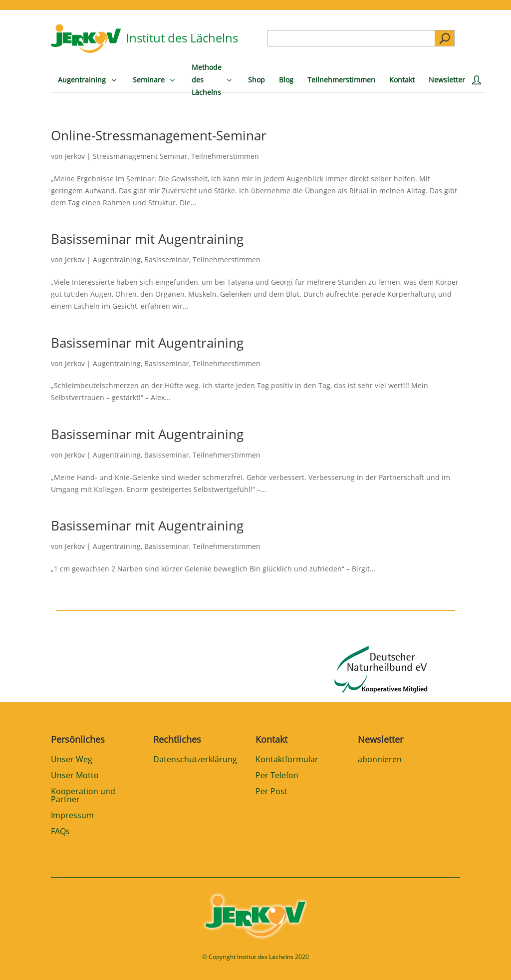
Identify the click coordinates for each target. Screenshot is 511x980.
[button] (22, 958)
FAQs (60, 832)
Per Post (271, 792)
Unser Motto (75, 776)
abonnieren (380, 760)
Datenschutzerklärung (195, 760)
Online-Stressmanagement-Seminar (159, 135)
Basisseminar (167, 259)
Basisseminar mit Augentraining (147, 239)
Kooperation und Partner (83, 796)
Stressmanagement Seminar (140, 156)
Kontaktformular (287, 760)
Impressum (72, 816)
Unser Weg (72, 760)
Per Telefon (277, 776)
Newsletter (381, 739)
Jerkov (75, 156)
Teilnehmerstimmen (225, 156)
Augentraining (117, 259)
